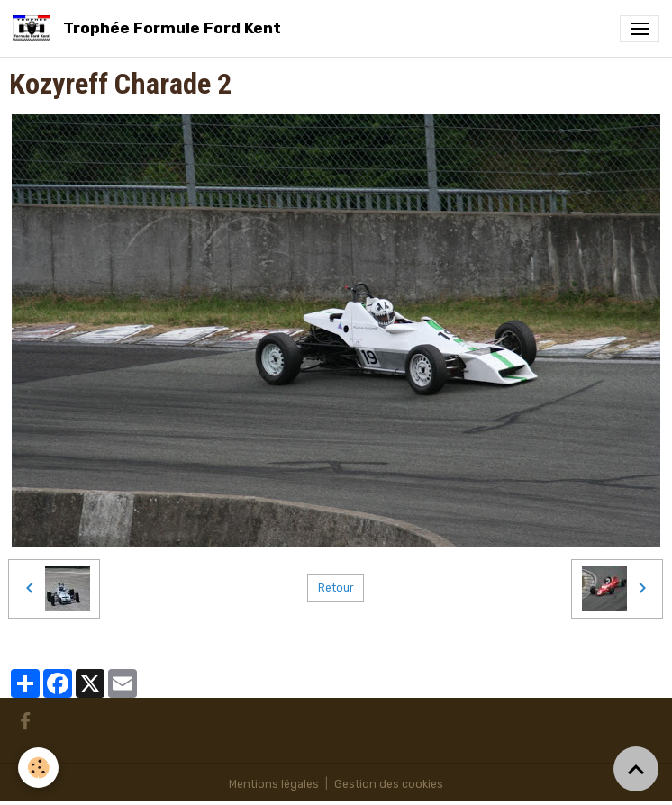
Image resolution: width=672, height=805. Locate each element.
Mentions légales (274, 784)
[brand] (150, 28)
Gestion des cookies (389, 784)
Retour (336, 588)
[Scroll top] (636, 769)
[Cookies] (38, 768)
